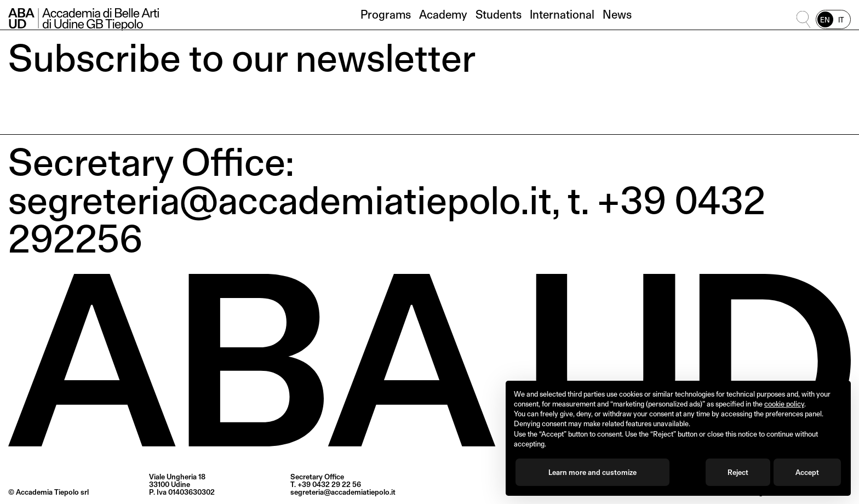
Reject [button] (738, 472)
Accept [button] (807, 472)
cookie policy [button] (784, 404)
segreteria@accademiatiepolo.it (343, 492)
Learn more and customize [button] (592, 472)
